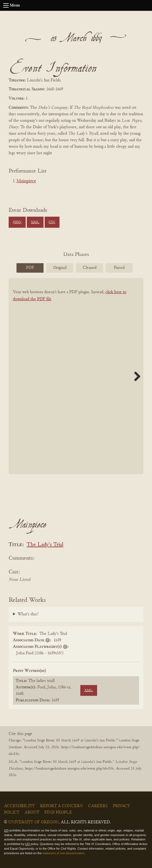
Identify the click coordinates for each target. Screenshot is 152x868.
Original (60, 268)
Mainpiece (26, 181)
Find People (58, 813)
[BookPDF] (76, 376)
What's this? (28, 614)
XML (35, 222)
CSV (52, 222)
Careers (98, 806)
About (32, 813)
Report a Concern (62, 806)
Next (135, 376)
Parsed (119, 268)
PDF (30, 268)
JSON (17, 222)
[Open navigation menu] (6, 5)
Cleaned (90, 268)
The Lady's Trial (45, 545)
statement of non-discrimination (63, 853)
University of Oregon (33, 822)
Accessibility (19, 806)
